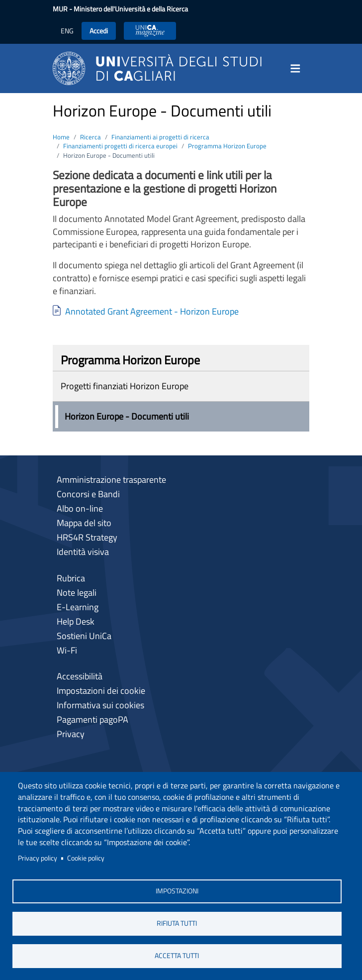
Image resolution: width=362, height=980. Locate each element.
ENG (67, 31)
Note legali (77, 593)
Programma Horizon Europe (227, 146)
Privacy (71, 734)
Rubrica (71, 578)
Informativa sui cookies (100, 705)
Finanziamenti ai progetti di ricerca (160, 137)
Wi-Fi (67, 650)
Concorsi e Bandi (88, 494)
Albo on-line (80, 508)
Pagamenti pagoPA (92, 719)
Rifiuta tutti (177, 923)
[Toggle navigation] (298, 69)
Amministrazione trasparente (111, 480)
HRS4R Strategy (87, 537)
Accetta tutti (177, 956)
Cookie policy (86, 858)
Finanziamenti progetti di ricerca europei (120, 146)
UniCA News (150, 31)
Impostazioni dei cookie (101, 691)
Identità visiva (83, 552)
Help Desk (76, 621)
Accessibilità (80, 676)
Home (61, 137)
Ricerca (90, 137)
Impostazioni (177, 891)
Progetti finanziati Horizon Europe (125, 386)
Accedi (99, 31)
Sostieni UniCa (84, 636)
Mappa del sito (84, 523)
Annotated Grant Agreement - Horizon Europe (152, 311)
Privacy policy (38, 858)
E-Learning (78, 607)
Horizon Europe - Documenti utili (127, 416)
